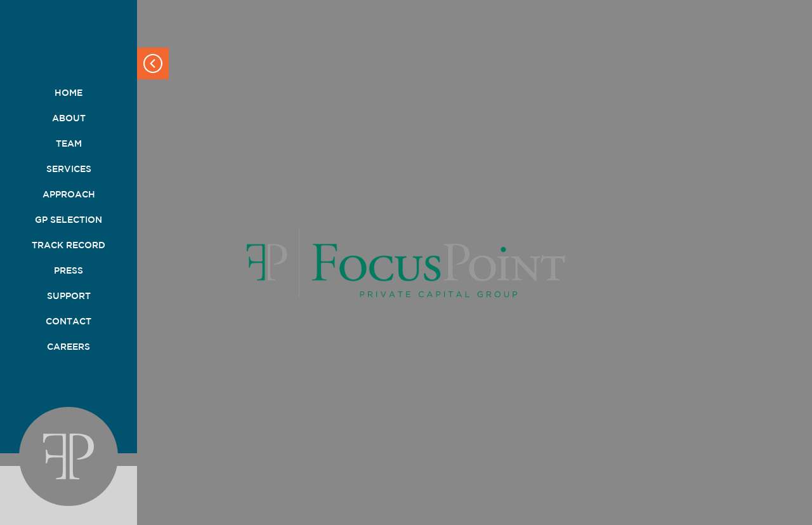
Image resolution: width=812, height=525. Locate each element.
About (69, 118)
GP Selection (69, 220)
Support (69, 296)
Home (69, 93)
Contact (69, 321)
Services (69, 169)
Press (69, 270)
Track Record (69, 245)
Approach (69, 194)
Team (69, 143)
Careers (69, 347)
